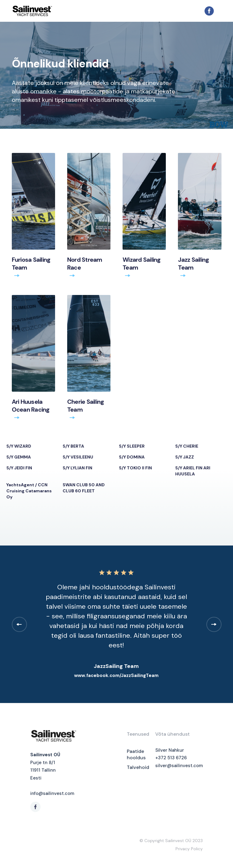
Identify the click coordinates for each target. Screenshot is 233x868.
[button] (218, 11)
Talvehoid (138, 769)
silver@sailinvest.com (179, 767)
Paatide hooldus (136, 756)
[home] (108, 11)
